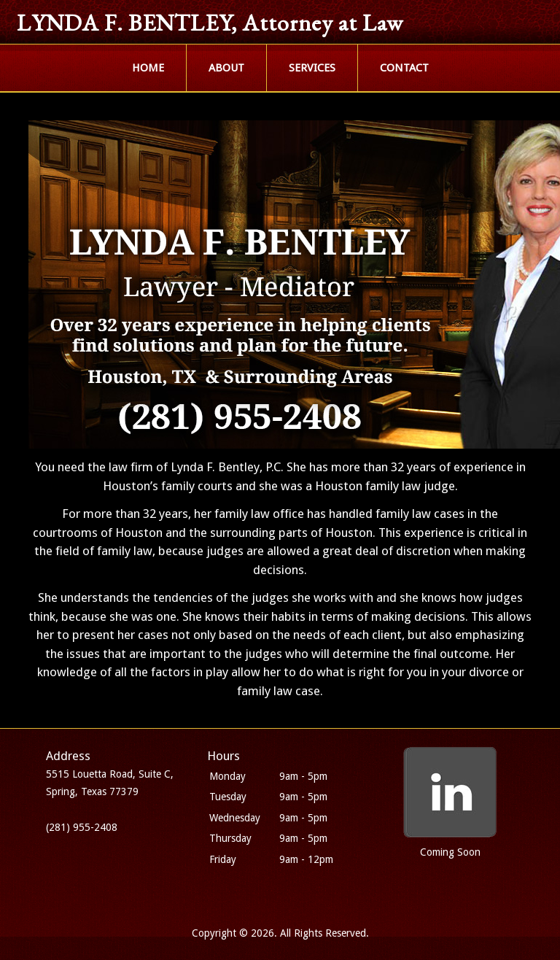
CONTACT (404, 68)
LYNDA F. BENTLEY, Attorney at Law (210, 23)
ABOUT (226, 68)
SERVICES (312, 68)
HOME (148, 68)
